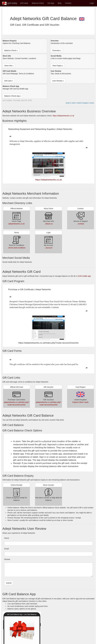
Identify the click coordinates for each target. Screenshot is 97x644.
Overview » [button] (57, 50)
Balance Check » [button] (11, 50)
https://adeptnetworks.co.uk (63, 116)
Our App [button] (51, 3)
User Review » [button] (58, 81)
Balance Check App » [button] (13, 96)
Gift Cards (24, 3)
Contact (68, 3)
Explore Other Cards (81, 402)
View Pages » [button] (58, 66)
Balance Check (38, 3)
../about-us (48, 224)
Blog (60, 3)
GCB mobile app (84, 276)
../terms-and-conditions (16, 248)
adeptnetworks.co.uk (16, 224)
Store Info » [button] (9, 66)
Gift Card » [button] (9, 81)
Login (92, 3)
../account (49, 248)
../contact (81, 224)
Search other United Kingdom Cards (80, 103)
